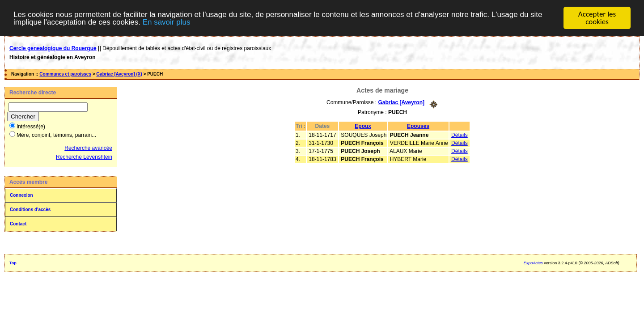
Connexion (21, 195)
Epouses (418, 126)
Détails (460, 135)
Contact (18, 224)
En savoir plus (167, 22)
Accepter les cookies (597, 18)
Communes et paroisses (65, 74)
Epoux (363, 126)
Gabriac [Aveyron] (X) (119, 74)
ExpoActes (533, 263)
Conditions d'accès (30, 210)
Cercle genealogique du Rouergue (53, 48)
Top (13, 263)
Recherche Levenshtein (84, 157)
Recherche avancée (88, 148)
